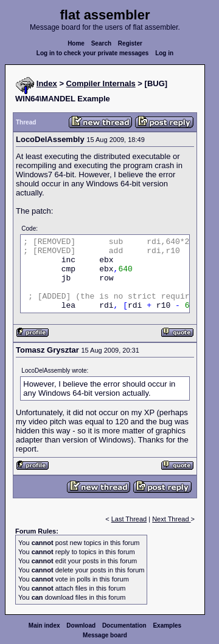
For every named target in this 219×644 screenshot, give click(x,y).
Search (101, 43)
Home (76, 43)
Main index (44, 625)
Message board (105, 635)
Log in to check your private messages (93, 53)
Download (81, 625)
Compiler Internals (101, 83)
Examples (167, 625)
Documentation (124, 625)
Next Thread (171, 519)
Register (130, 43)
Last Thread (129, 519)
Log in (164, 53)
